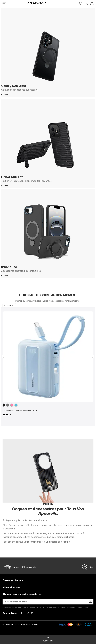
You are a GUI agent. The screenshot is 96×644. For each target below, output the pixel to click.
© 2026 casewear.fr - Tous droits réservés (20, 624)
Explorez (9, 306)
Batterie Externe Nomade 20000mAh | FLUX (20, 410)
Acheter (5, 94)
